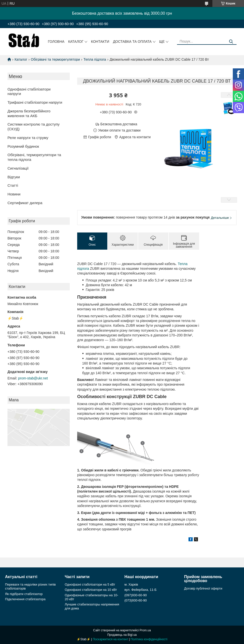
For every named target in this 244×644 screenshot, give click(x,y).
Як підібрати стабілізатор (24, 594)
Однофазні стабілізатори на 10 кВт (91, 590)
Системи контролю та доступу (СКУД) (33, 127)
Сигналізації (18, 168)
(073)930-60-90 (136, 600)
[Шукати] (231, 42)
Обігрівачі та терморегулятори (55, 59)
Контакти (100, 42)
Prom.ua (145, 630)
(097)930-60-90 (136, 595)
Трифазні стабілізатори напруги (35, 102)
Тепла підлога (95, 59)
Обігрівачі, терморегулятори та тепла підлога (34, 157)
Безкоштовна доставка (119, 124)
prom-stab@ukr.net (33, 378)
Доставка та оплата (132, 42)
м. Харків (131, 584)
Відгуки (14, 177)
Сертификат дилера (25, 203)
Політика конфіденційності (149, 639)
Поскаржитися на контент (110, 639)
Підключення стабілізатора (25, 599)
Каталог (76, 42)
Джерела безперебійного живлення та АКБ (29, 113)
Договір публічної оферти (203, 588)
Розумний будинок (23, 146)
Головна (56, 42)
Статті (13, 185)
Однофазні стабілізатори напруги (29, 92)
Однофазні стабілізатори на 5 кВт (90, 584)
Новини (14, 194)
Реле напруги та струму (28, 138)
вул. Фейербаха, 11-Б (141, 590)
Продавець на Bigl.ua (122, 635)
